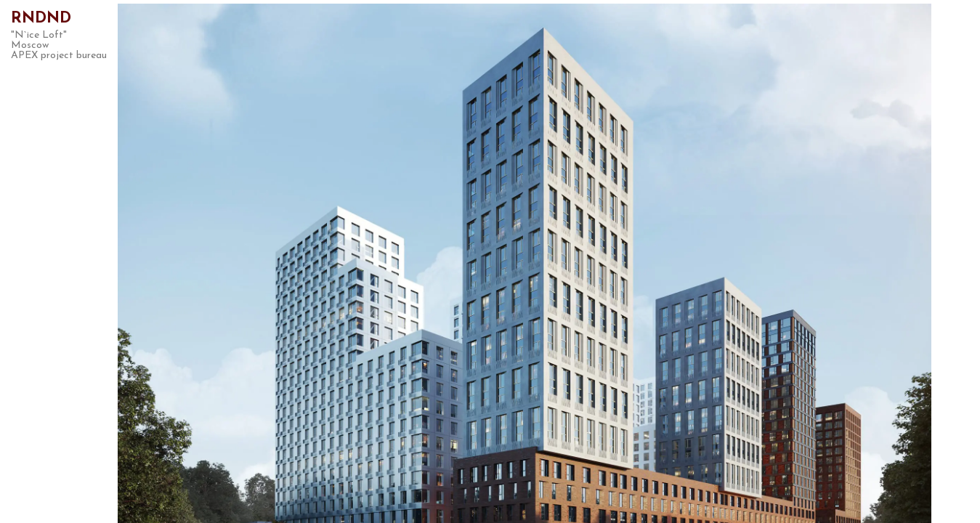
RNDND (41, 19)
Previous (182, 261)
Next (835, 261)
